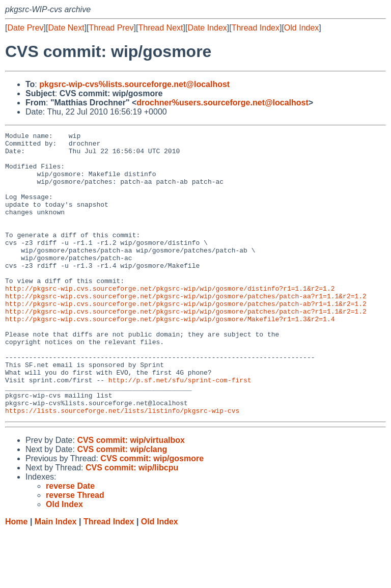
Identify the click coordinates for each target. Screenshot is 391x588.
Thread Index (256, 28)
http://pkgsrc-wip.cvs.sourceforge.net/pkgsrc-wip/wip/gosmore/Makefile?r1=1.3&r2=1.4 (170, 357)
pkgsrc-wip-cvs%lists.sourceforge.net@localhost (134, 84)
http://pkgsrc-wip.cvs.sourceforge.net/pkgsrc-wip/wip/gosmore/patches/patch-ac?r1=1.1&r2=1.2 (186, 348)
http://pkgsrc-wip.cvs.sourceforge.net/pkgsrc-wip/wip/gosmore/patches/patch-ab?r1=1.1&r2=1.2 (186, 339)
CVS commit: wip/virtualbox (131, 497)
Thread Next (160, 28)
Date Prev (25, 28)
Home (16, 578)
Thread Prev (111, 28)
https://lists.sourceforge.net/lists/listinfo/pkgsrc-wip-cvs (122, 467)
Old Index (301, 28)
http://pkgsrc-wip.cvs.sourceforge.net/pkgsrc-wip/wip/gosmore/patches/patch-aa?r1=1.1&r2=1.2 (186, 329)
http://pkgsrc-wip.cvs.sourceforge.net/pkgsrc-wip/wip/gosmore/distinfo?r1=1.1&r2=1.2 (170, 320)
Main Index (56, 578)
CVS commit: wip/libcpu (132, 524)
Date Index (207, 28)
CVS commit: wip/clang (122, 506)
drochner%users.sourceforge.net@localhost (222, 103)
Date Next (66, 28)
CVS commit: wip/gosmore (152, 515)
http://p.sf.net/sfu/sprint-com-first (180, 430)
